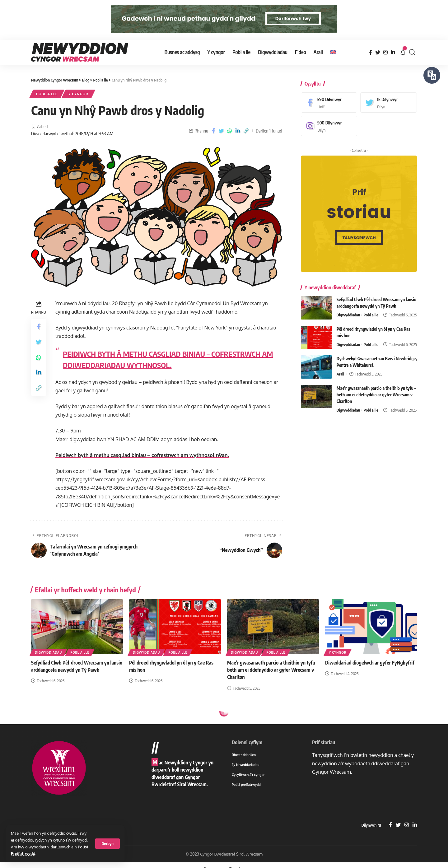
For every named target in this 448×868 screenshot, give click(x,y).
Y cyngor (78, 94)
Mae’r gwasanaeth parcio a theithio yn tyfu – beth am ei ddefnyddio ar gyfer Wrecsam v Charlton (376, 390)
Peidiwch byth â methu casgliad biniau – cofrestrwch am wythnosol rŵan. (142, 455)
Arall (340, 370)
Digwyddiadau (348, 310)
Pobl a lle (47, 94)
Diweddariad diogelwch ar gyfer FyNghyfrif (370, 663)
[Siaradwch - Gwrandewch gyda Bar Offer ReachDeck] (432, 75)
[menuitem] (333, 52)
